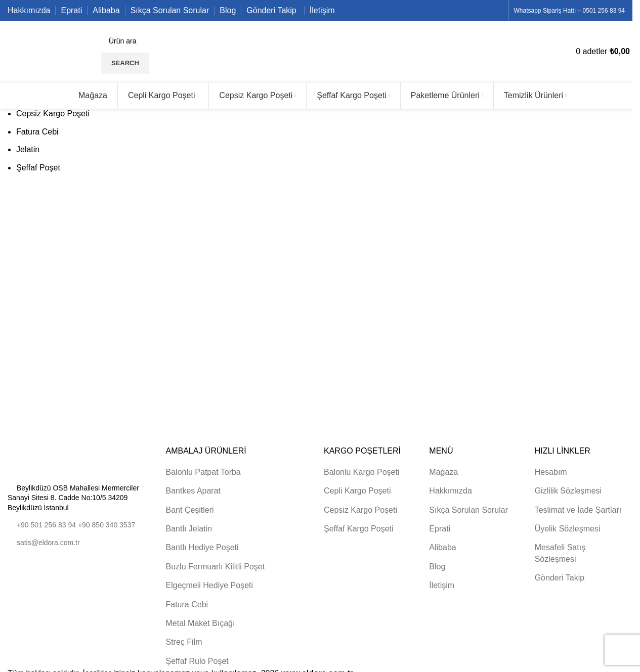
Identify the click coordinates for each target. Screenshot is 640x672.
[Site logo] (52, 51)
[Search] (178, 41)
